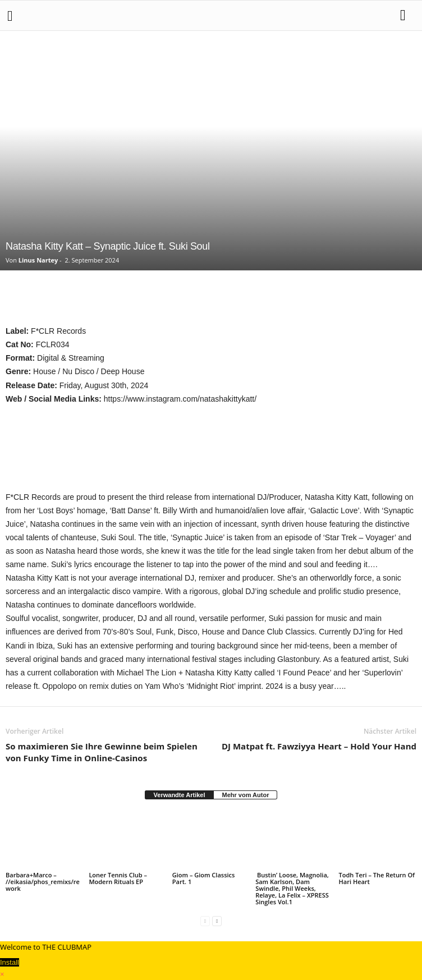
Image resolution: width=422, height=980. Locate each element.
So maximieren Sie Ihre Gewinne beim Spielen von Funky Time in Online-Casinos (102, 752)
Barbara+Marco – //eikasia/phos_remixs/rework (43, 882)
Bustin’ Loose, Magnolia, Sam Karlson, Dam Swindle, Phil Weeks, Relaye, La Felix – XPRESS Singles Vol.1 (292, 888)
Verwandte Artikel (180, 795)
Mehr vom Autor (245, 795)
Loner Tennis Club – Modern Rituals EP (118, 878)
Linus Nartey (38, 260)
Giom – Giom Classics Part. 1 (204, 878)
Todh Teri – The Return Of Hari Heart (377, 878)
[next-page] (217, 921)
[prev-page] (205, 921)
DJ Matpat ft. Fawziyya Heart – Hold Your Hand (319, 746)
